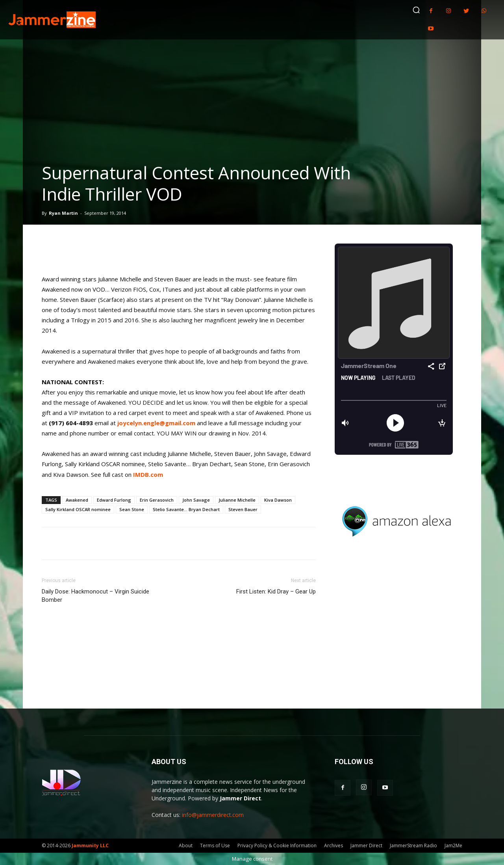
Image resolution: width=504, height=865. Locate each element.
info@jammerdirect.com (213, 815)
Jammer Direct (366, 845)
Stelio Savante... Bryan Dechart (186, 509)
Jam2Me (453, 845)
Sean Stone (132, 509)
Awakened (77, 500)
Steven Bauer (243, 509)
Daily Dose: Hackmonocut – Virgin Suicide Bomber (95, 596)
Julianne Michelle (237, 500)
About (186, 845)
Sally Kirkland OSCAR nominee (78, 509)
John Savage (196, 500)
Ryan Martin (63, 213)
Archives (334, 845)
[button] (416, 10)
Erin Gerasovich (157, 500)
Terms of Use (215, 845)
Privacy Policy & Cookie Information (277, 845)
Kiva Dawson (278, 500)
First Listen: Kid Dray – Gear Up (276, 592)
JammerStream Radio (413, 845)
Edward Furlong (114, 500)
